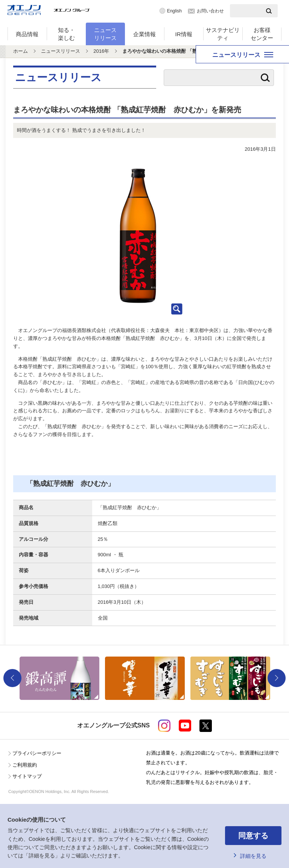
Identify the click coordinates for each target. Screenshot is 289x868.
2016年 (101, 51)
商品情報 (27, 34)
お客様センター (262, 34)
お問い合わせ (210, 11)
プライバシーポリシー (37, 753)
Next (277, 678)
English (174, 11)
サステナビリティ (223, 34)
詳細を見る (253, 856)
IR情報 (184, 34)
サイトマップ (27, 776)
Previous (12, 678)
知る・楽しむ (66, 34)
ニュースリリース (105, 34)
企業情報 (144, 34)
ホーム (21, 51)
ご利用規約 (25, 765)
